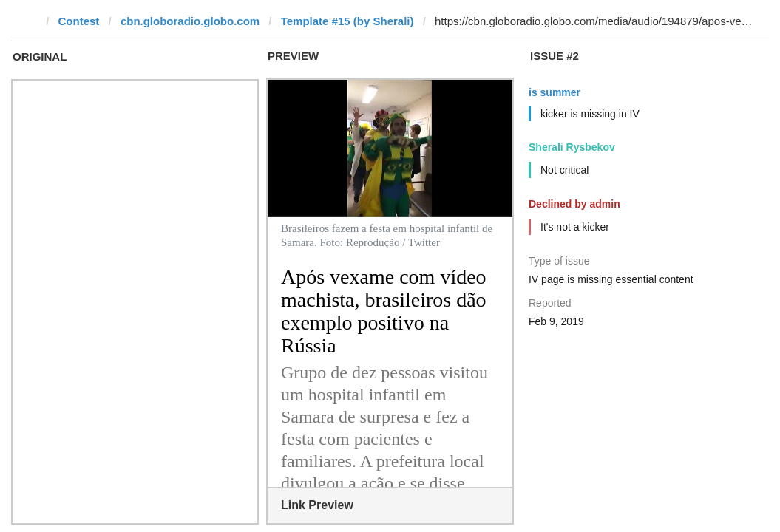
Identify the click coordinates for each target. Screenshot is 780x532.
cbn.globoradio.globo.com (190, 21)
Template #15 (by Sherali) (347, 21)
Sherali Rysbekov (572, 147)
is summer (555, 92)
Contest (79, 21)
